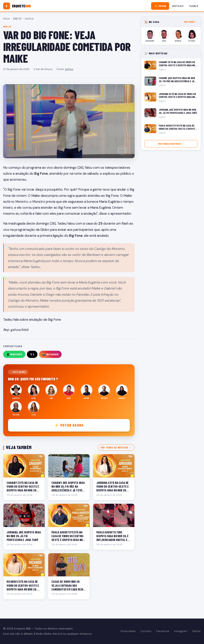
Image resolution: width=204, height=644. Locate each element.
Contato (146, 631)
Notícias (178, 6)
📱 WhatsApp (14, 354)
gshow (69, 69)
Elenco (194, 6)
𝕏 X (32, 354)
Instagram (181, 631)
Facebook (163, 631)
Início (6, 19)
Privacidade (128, 631)
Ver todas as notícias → (116, 447)
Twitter (196, 631)
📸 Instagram (50, 354)
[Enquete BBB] (17, 6)
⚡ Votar (160, 6)
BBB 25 (17, 19)
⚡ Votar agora (69, 425)
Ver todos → (191, 22)
